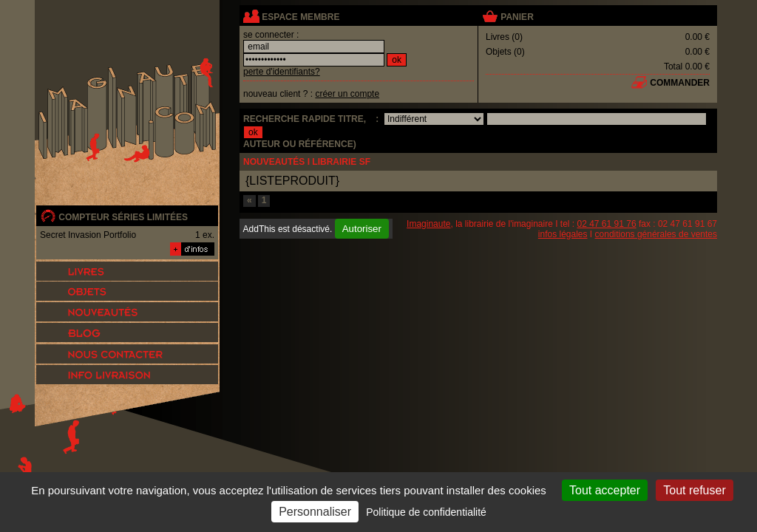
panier (517, 17)
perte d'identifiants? (282, 72)
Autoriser (362, 229)
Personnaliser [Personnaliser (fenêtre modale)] (315, 512)
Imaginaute (428, 224)
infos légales (563, 234)
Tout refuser (694, 490)
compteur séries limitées (123, 217)
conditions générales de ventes (656, 234)
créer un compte (347, 94)
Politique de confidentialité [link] (426, 512)
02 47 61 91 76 (607, 224)
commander (680, 83)
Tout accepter (605, 490)
